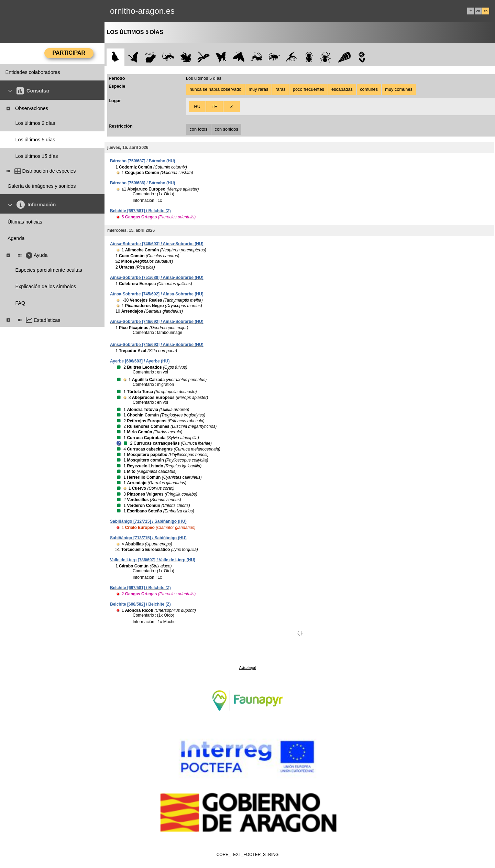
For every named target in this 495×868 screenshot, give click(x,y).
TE (214, 106)
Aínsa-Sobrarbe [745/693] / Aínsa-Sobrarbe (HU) (157, 345)
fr (471, 11)
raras (281, 89)
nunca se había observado (215, 89)
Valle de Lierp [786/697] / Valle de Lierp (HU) (153, 560)
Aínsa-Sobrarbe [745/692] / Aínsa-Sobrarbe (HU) (157, 294)
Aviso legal (247, 668)
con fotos (198, 129)
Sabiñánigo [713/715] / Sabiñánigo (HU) (148, 538)
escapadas (342, 89)
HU (197, 106)
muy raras (258, 89)
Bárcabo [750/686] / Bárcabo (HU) (142, 183)
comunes (369, 89)
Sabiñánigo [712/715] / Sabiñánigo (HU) (148, 521)
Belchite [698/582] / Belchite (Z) (140, 604)
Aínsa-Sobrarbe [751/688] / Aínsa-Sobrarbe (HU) (157, 278)
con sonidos (227, 129)
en (478, 11)
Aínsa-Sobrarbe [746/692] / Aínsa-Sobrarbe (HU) (157, 322)
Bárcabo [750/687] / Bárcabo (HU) (142, 161)
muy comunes (399, 89)
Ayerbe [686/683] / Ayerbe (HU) (140, 361)
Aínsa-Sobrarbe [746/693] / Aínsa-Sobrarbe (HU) (157, 244)
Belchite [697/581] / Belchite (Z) (140, 211)
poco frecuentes (309, 89)
